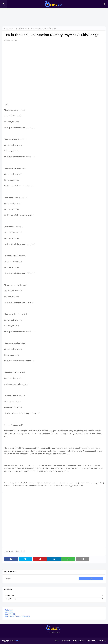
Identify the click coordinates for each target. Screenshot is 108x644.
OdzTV (17, 641)
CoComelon (13, 28)
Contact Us (102, 641)
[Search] (42, 579)
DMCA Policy (66, 641)
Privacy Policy (91, 641)
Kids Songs (20, 551)
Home (6, 28)
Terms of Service (78, 641)
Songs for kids (54, 599)
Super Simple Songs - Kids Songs (17, 616)
